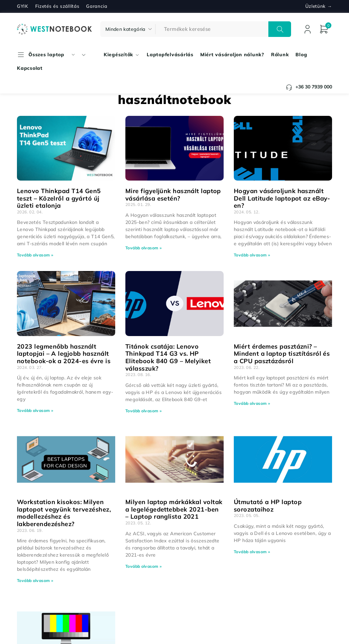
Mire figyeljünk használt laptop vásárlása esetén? (173, 195)
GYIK (23, 6)
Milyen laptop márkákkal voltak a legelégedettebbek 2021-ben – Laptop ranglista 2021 (174, 509)
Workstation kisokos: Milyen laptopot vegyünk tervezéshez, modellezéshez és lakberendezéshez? (64, 513)
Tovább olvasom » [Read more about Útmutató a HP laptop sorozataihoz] (252, 552)
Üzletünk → (319, 6)
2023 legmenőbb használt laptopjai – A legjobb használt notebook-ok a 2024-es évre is (64, 354)
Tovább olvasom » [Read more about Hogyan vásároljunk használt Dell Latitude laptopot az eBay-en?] (252, 255)
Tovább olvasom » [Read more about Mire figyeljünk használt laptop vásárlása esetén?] (143, 248)
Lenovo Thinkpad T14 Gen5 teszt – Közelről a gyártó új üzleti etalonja (59, 198)
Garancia (97, 6)
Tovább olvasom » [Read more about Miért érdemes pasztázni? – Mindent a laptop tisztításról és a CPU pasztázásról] (252, 403)
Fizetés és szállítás (57, 6)
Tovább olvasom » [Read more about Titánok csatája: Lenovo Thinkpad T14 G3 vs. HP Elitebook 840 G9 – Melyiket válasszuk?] (143, 411)
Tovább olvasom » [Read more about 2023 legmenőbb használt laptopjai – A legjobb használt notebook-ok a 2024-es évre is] (35, 410)
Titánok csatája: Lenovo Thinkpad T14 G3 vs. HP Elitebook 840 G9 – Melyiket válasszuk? (168, 357)
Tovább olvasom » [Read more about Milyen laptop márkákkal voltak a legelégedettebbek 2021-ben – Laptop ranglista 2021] (143, 566)
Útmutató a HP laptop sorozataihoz (268, 506)
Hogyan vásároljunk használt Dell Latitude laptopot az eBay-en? (282, 198)
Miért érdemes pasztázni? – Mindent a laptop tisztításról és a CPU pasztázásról (282, 354)
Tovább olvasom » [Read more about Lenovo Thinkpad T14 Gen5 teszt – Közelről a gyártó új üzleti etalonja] (35, 255)
